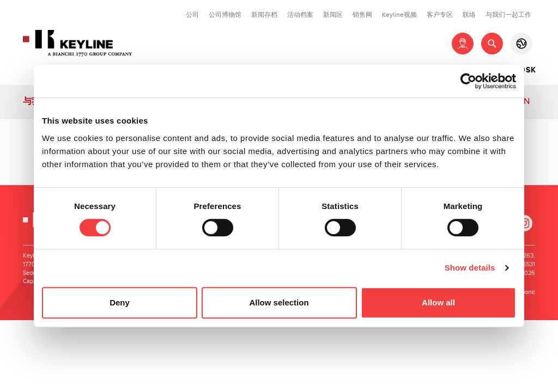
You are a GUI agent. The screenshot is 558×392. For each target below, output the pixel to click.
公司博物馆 (225, 15)
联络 (469, 15)
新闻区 (333, 15)
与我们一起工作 (508, 15)
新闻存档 (264, 15)
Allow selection (279, 302)
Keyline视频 (399, 15)
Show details (470, 268)
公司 (192, 15)
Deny (120, 302)
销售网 (362, 15)
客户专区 (440, 15)
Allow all (438, 302)
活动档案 (300, 15)
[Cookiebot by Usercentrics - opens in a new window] (468, 81)
